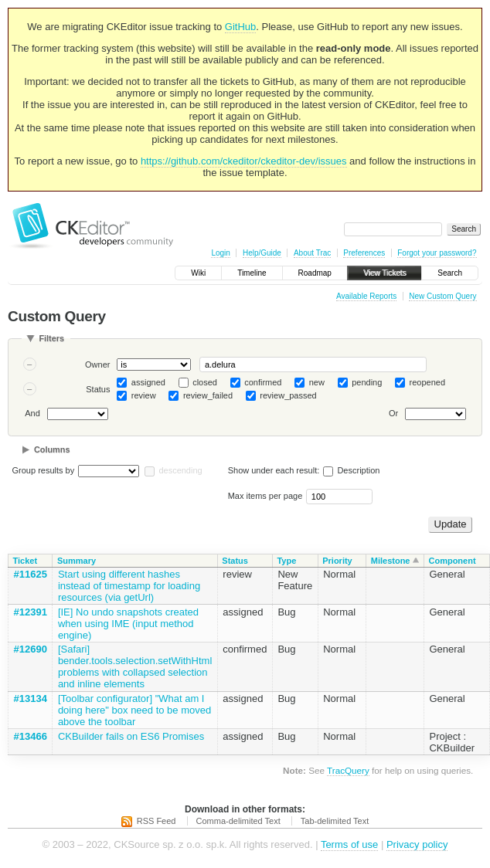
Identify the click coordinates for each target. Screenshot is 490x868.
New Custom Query (442, 296)
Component (452, 561)
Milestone (391, 561)
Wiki (198, 273)
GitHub (240, 27)
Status (98, 389)
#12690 (31, 649)
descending (180, 470)
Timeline (252, 273)
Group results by (44, 470)
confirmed (263, 382)
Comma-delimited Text (238, 821)
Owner (97, 364)
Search (450, 273)
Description (351, 470)
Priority (337, 561)
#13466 (31, 736)
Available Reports (366, 296)
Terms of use (349, 844)
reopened (428, 382)
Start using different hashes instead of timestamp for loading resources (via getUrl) (129, 586)
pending (367, 382)
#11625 (31, 574)
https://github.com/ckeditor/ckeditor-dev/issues (244, 161)
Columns (52, 449)
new (317, 382)
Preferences (364, 253)
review (144, 395)
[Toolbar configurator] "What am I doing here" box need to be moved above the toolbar (134, 710)
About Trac (312, 253)
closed (205, 382)
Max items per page (265, 496)
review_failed (208, 395)
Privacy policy (417, 844)
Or (393, 414)
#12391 (31, 612)
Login (220, 253)
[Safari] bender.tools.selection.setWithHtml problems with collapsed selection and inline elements (135, 666)
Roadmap (315, 273)
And (32, 414)
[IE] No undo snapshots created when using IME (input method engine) (128, 624)
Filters (51, 338)
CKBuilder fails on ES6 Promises (131, 736)
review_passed (288, 395)
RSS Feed (157, 821)
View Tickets (385, 273)
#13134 (31, 698)
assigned (148, 382)
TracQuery (348, 770)
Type (286, 561)
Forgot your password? (437, 253)
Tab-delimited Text (335, 821)
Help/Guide (262, 253)
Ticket (26, 561)
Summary (77, 561)
